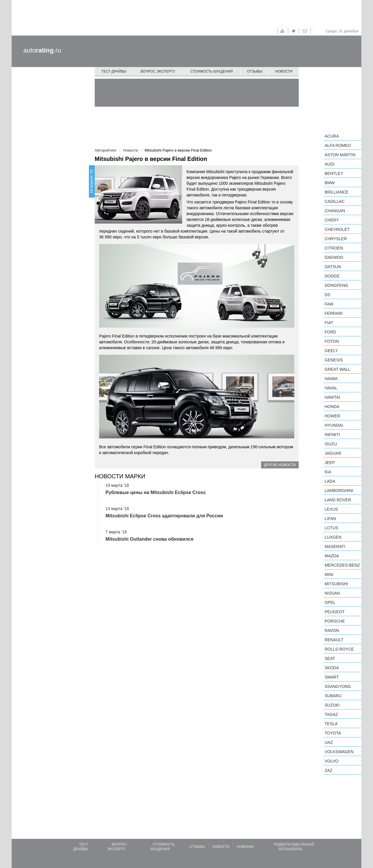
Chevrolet (337, 229)
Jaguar (333, 453)
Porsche (335, 621)
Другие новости (280, 465)
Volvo (331, 761)
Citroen (334, 248)
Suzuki (332, 705)
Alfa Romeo (338, 145)
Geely (331, 351)
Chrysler (336, 239)
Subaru (333, 696)
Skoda (332, 668)
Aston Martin (340, 155)
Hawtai (332, 397)
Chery (332, 220)
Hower (332, 416)
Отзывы (255, 71)
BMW (330, 183)
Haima (331, 379)
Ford (330, 332)
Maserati (335, 547)
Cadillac (335, 201)
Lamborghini (339, 491)
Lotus (331, 528)
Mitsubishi (336, 584)
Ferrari (334, 313)
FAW (329, 304)
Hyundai (334, 425)
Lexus (331, 509)
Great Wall (337, 369)
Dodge (332, 276)
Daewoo (334, 257)
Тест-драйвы (114, 71)
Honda (332, 407)
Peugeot (335, 612)
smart (332, 677)
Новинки (245, 847)
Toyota (333, 733)
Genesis (334, 360)
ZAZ (328, 770)
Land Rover (338, 500)
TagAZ (331, 714)
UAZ (329, 742)
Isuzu (331, 444)
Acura (332, 136)
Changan (335, 211)
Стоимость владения (211, 71)
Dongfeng (336, 285)
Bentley (334, 173)
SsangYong (338, 686)
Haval (331, 388)
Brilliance (337, 192)
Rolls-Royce (339, 649)
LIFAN (330, 519)
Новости (284, 71)
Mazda (332, 556)
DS (327, 295)
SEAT (330, 658)
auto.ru (42, 50)
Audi (329, 164)
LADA (330, 481)
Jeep (330, 463)
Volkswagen (339, 752)
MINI (329, 574)
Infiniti (332, 435)
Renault (334, 640)
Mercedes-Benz (342, 565)
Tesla (331, 724)
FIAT (329, 323)
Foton (332, 341)
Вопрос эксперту (158, 71)
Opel (330, 602)
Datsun (333, 267)
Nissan (332, 593)
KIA (328, 472)
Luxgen (333, 537)
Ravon (332, 630)
